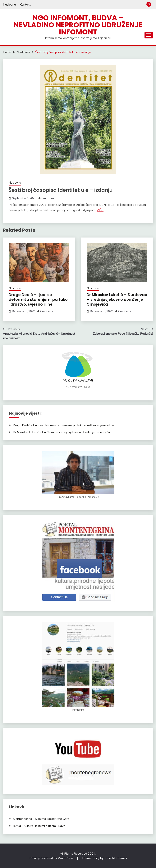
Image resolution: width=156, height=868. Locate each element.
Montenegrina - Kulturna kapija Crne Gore (41, 819)
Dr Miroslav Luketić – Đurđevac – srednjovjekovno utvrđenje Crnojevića (117, 299)
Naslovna (9, 4)
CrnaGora (48, 198)
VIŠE (100, 210)
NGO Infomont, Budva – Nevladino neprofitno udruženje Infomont (78, 25)
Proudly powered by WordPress (52, 858)
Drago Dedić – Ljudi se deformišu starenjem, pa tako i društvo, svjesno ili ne (38, 299)
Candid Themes (116, 858)
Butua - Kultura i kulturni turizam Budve (39, 826)
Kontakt (25, 4)
